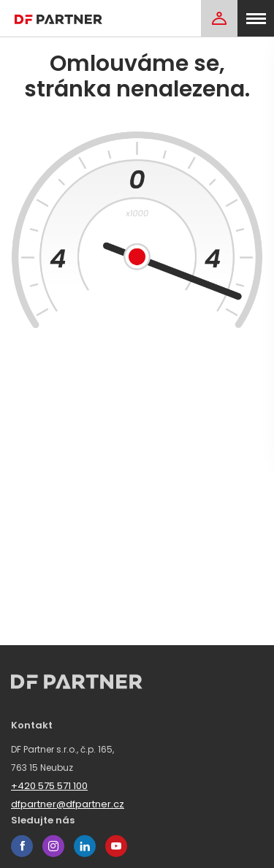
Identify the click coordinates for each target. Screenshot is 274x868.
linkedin (85, 846)
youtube (116, 846)
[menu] (256, 18)
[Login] (219, 18)
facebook (22, 846)
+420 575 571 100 (49, 786)
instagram (53, 846)
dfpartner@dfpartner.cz (68, 804)
